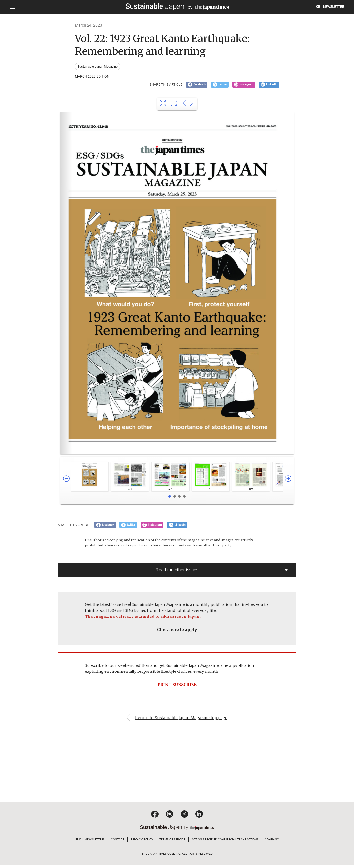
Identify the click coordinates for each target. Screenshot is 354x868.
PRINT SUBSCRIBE (177, 687)
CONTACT (118, 843)
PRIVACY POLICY (142, 843)
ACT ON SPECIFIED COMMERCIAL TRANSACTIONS (225, 843)
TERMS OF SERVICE (172, 843)
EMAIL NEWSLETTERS (90, 843)
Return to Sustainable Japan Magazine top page (182, 721)
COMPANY (272, 843)
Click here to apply (177, 632)
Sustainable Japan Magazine (98, 66)
